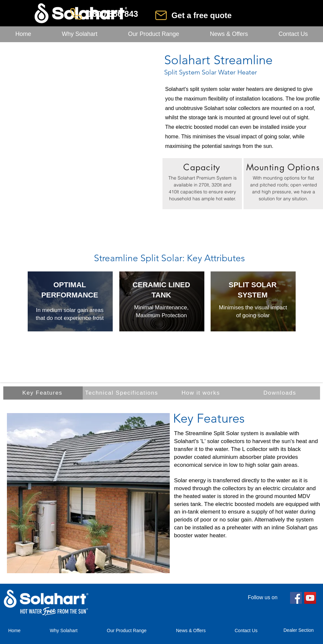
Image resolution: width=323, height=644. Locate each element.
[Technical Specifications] (122, 393)
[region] (70, 303)
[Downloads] (280, 393)
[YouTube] (310, 598)
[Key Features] (43, 393)
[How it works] (201, 393)
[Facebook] (296, 598)
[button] (80, 34)
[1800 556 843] (103, 14)
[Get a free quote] (193, 15)
